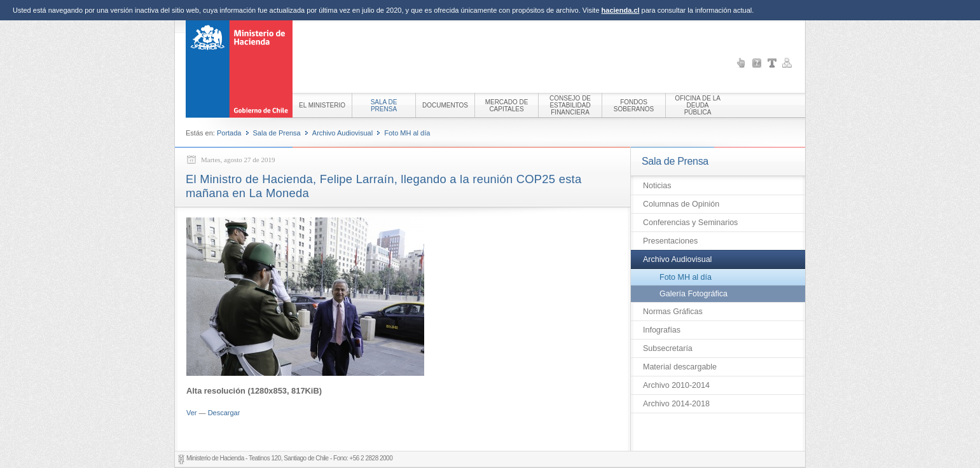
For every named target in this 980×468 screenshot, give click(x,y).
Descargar (224, 413)
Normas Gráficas (673, 312)
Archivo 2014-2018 (676, 404)
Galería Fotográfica (694, 294)
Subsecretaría (668, 348)
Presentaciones (670, 241)
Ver (192, 413)
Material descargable (680, 367)
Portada (229, 133)
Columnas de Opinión (681, 204)
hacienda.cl (621, 10)
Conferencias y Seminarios (690, 223)
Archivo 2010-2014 (676, 385)
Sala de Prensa (277, 133)
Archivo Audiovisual (342, 133)
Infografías (662, 330)
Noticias (657, 186)
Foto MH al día (407, 133)
